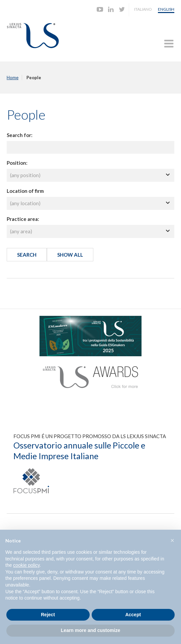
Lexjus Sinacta (33, 36)
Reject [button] (48, 615)
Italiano (143, 9)
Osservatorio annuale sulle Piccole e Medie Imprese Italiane (79, 451)
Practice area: (23, 219)
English (166, 9)
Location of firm (25, 191)
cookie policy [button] (26, 565)
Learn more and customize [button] (90, 630)
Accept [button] (133, 615)
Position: (17, 163)
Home (13, 78)
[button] (172, 540)
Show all (70, 255)
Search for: (20, 135)
